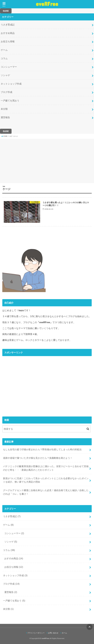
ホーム (64, 633)
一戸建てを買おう (10, 101)
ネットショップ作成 (11, 84)
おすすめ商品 (8, 33)
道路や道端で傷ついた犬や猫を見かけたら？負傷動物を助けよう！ (38, 458)
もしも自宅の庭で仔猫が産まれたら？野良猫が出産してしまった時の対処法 (42, 449)
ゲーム (4, 50)
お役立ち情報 (8, 41)
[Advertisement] (47, 160)
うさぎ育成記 (8, 25)
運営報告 (5, 117)
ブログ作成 (6, 92)
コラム (4, 58)
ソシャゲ (5, 75)
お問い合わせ (53, 633)
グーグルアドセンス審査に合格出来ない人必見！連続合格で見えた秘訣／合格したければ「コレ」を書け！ (46, 492)
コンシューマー (9, 67)
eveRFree (47, 4)
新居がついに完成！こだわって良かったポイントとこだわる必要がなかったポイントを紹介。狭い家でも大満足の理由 (46, 480)
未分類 (4, 109)
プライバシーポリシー (36, 633)
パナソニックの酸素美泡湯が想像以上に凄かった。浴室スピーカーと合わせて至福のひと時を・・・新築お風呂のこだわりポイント (46, 468)
